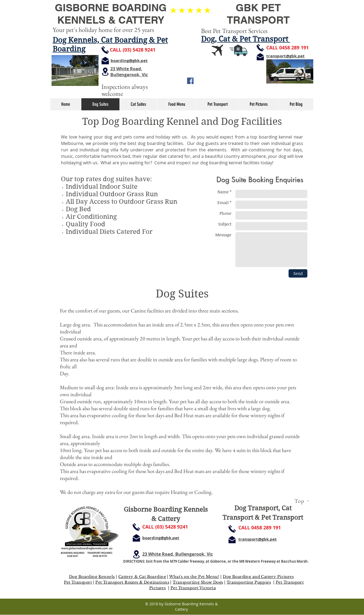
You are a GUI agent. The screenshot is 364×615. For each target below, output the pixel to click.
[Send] (298, 273)
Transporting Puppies (249, 582)
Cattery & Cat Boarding (142, 577)
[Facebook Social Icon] (190, 81)
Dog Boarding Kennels (92, 577)
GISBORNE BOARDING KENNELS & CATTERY (111, 14)
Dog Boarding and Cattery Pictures (258, 577)
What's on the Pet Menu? (194, 577)
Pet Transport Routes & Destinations (132, 582)
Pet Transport (78, 582)
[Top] (302, 501)
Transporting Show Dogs (198, 582)
